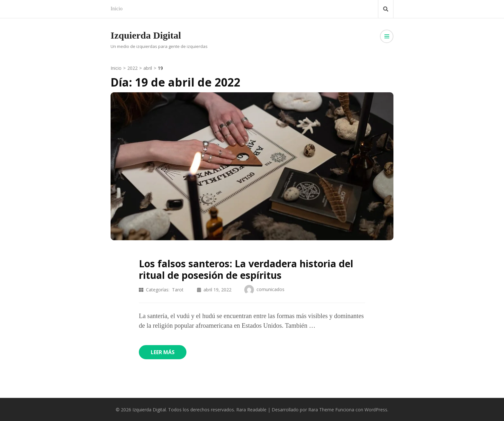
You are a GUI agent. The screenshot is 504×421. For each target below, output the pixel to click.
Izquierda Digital (146, 35)
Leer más (163, 352)
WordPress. (376, 410)
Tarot (178, 290)
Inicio (117, 9)
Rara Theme (321, 410)
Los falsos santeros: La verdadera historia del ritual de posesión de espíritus (246, 269)
